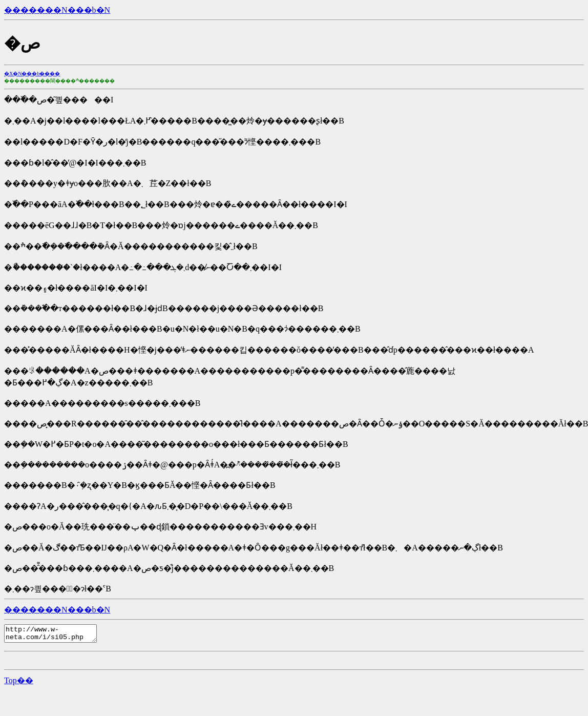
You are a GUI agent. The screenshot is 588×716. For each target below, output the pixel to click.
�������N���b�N (57, 10)
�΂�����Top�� (19, 683)
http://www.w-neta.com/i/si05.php (56, 635)
